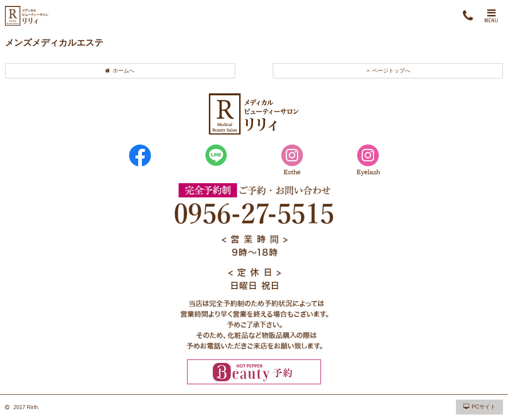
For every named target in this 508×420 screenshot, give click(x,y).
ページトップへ (388, 70)
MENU (491, 16)
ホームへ (120, 70)
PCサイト (479, 407)
